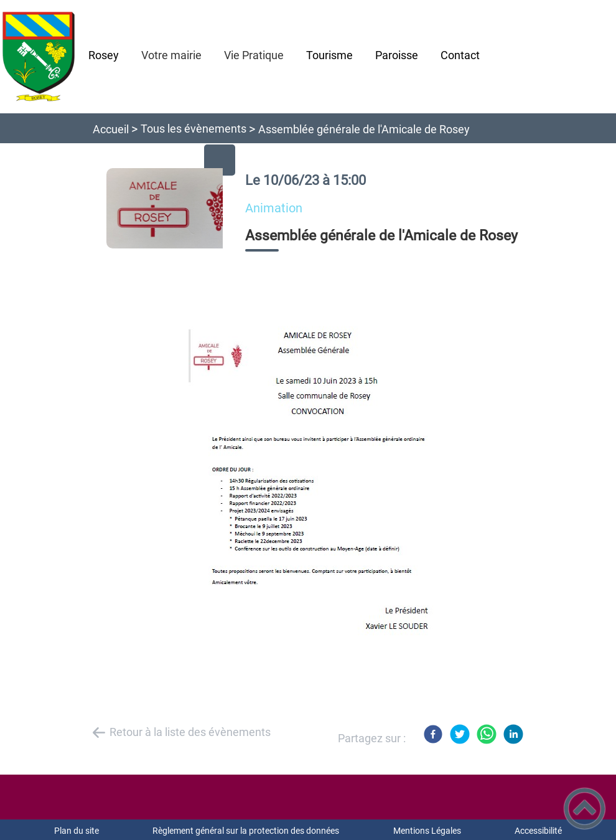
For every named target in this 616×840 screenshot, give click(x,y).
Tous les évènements (194, 129)
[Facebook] (433, 734)
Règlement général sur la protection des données (246, 831)
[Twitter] (460, 734)
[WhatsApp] (487, 734)
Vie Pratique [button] (254, 55)
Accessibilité (538, 831)
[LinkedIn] (513, 734)
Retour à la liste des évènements (190, 732)
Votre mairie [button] (171, 55)
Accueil (111, 129)
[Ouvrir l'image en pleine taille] (170, 209)
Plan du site (77, 831)
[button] (585, 809)
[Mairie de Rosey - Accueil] (39, 57)
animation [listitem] (274, 208)
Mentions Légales (427, 831)
